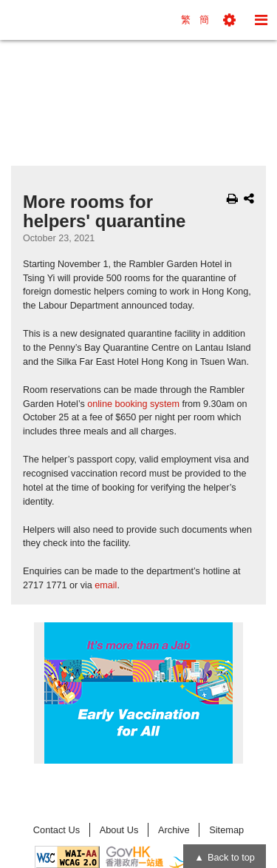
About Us (119, 830)
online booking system (133, 404)
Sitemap (226, 830)
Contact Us (57, 830)
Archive (174, 830)
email (106, 585)
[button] (229, 20)
